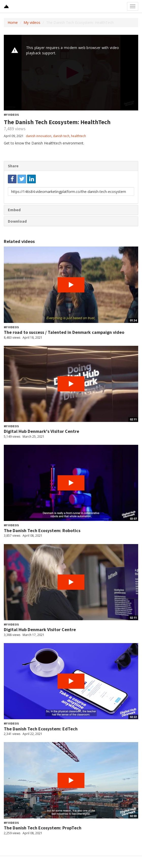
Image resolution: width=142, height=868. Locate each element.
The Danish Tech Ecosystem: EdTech (41, 729)
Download (17, 221)
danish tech (61, 136)
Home (13, 22)
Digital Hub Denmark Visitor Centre (40, 629)
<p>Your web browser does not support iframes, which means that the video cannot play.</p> (71, 73)
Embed (14, 210)
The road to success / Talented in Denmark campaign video (64, 332)
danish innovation (39, 136)
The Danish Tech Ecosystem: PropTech (43, 828)
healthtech (78, 136)
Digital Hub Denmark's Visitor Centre (41, 431)
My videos (32, 22)
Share (13, 166)
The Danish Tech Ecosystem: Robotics (42, 530)
